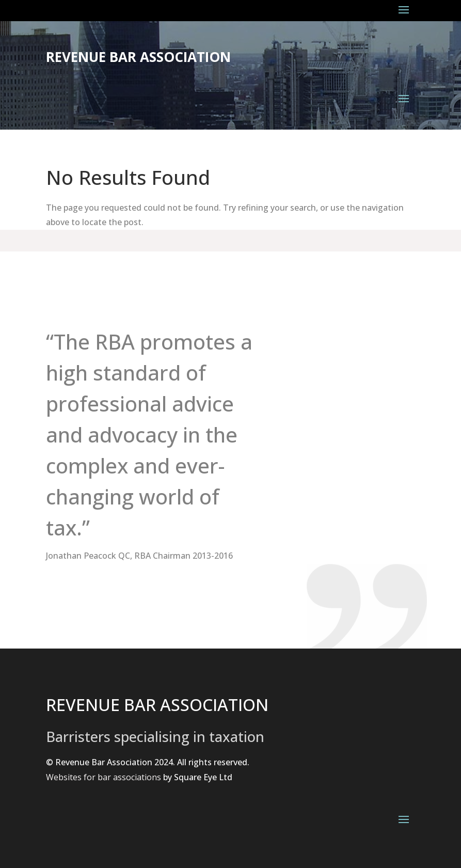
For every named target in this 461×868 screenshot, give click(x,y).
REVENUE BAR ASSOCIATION (157, 705)
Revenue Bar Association (138, 57)
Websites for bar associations (104, 777)
